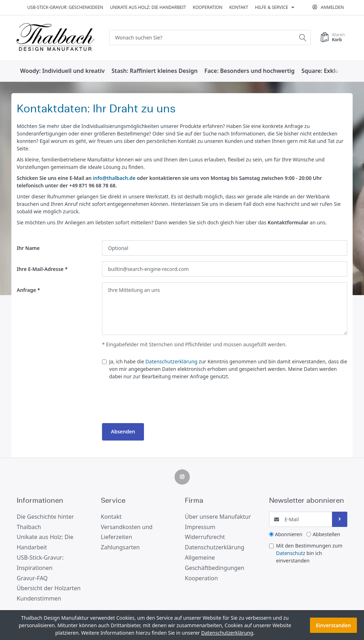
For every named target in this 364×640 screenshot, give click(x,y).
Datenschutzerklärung (171, 361)
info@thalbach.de (114, 178)
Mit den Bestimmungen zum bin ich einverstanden (309, 553)
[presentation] (156, 404)
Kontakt (239, 7)
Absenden (123, 431)
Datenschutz (291, 553)
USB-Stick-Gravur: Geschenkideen (65, 7)
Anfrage (26, 290)
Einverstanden (333, 625)
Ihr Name (28, 248)
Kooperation (207, 7)
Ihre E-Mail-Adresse (40, 269)
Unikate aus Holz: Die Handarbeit (148, 7)
